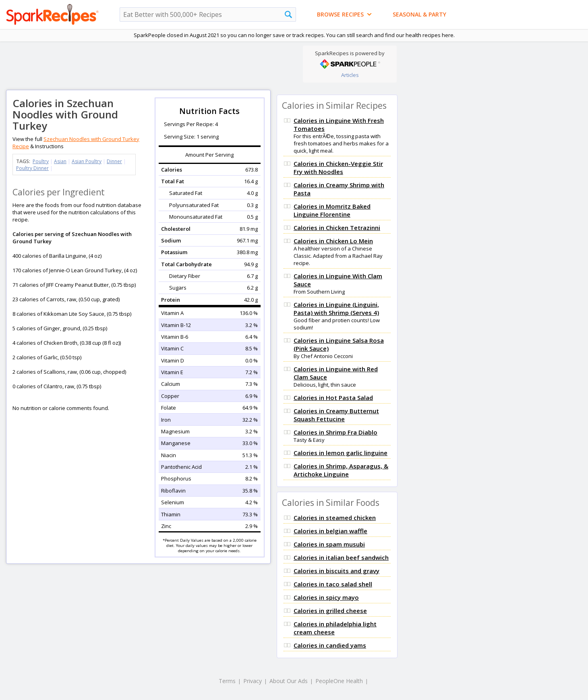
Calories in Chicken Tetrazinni (337, 228)
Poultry (41, 161)
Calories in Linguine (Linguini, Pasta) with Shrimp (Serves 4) (336, 309)
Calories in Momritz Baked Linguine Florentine (332, 210)
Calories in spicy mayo (326, 597)
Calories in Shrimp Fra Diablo (335, 432)
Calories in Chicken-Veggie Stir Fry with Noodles (338, 168)
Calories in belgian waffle (330, 531)
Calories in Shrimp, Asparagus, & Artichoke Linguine (341, 470)
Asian (60, 161)
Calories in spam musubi (329, 544)
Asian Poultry (87, 161)
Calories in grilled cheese (330, 611)
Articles (350, 75)
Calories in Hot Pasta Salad (333, 398)
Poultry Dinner (32, 168)
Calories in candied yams (330, 645)
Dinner (114, 161)
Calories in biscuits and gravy (336, 571)
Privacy (253, 681)
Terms (227, 681)
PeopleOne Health (339, 681)
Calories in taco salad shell (333, 584)
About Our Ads (289, 681)
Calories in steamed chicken (335, 518)
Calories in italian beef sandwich (341, 557)
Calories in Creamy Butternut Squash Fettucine (336, 415)
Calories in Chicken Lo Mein (333, 241)
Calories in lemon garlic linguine (341, 453)
